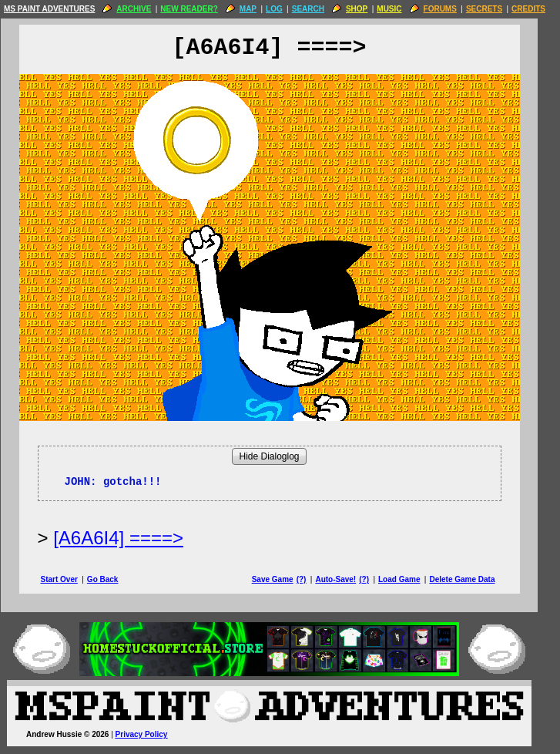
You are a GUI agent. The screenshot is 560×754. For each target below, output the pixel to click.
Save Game (283, 579)
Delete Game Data (473, 579)
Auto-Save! (346, 579)
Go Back (114, 579)
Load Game (410, 579)
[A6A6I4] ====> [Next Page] (129, 538)
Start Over (70, 579)
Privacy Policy (153, 734)
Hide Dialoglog (280, 456)
